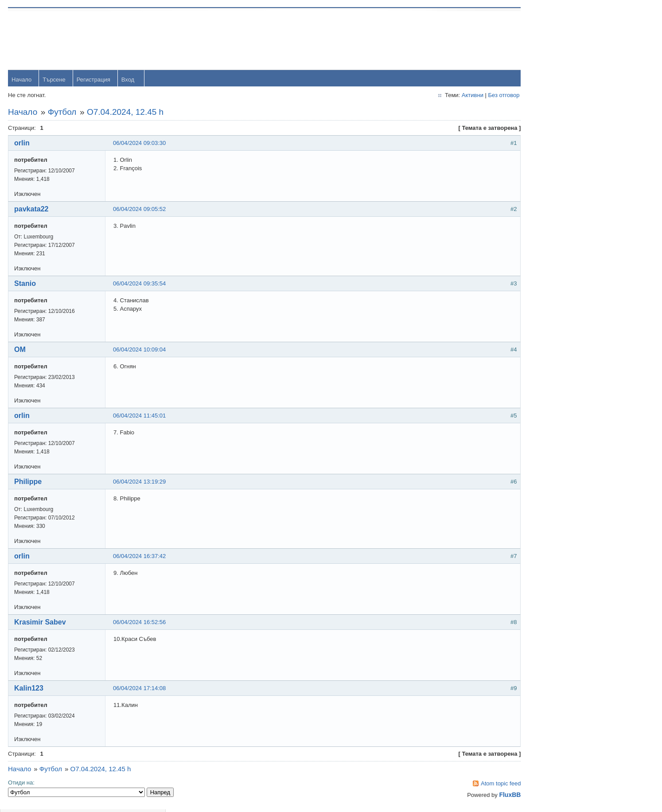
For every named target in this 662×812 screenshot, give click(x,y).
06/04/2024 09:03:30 (140, 144)
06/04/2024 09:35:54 (140, 284)
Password (550, 63)
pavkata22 (32, 210)
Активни (439, 96)
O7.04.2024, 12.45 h (126, 113)
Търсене (55, 80)
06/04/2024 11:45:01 (140, 416)
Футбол (63, 113)
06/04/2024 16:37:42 (140, 557)
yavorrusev (551, 214)
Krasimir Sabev (41, 623)
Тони (543, 243)
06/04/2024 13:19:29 (140, 482)
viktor (544, 358)
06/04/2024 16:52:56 (140, 623)
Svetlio (546, 387)
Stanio (26, 284)
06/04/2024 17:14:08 (140, 689)
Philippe (29, 482)
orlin (23, 144)
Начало (22, 80)
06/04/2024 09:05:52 (140, 210)
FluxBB (477, 796)
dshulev (547, 272)
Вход (129, 80)
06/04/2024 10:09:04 (140, 350)
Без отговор (471, 96)
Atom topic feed (467, 784)
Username (550, 40)
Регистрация (94, 80)
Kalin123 (30, 689)
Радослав (550, 301)
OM (21, 350)
